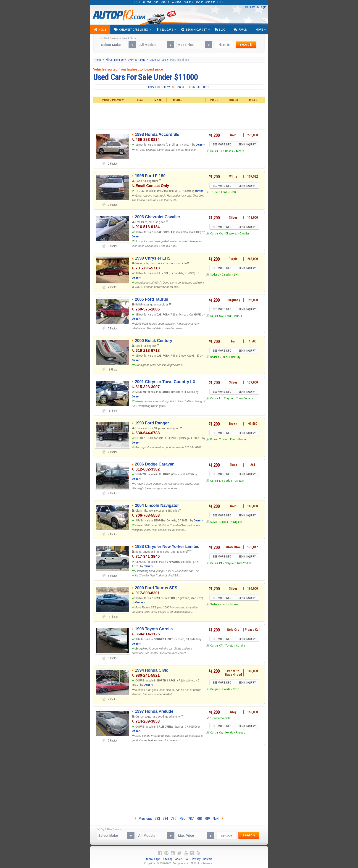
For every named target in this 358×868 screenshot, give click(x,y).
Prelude (240, 733)
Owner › (200, 145)
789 (207, 818)
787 (191, 818)
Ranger (242, 440)
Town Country (245, 399)
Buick (225, 358)
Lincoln (224, 522)
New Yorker (244, 564)
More (259, 30)
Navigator (236, 522)
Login (263, 7)
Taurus (238, 317)
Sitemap (168, 859)
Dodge (228, 481)
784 (165, 818)
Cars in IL (216, 399)
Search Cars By (194, 30)
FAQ (187, 859)
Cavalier (244, 234)
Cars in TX (216, 152)
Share (252, 7)
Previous (143, 818)
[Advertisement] (179, 116)
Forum (241, 30)
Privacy (196, 859)
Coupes (215, 690)
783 (157, 818)
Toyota (229, 646)
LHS (236, 275)
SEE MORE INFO (222, 145)
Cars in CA (216, 234)
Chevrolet (231, 234)
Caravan (239, 481)
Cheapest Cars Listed (131, 30)
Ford (224, 193)
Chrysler (226, 275)
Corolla (240, 646)
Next (218, 818)
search (246, 44)
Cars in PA (216, 564)
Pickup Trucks (219, 440)
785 (174, 818)
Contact (208, 859)
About (179, 859)
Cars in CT (216, 646)
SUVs (213, 522)
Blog (220, 30)
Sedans (215, 275)
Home (100, 30)
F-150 (233, 193)
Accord (240, 152)
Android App (153, 859)
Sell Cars (165, 30)
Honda (229, 152)
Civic (236, 690)
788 (199, 818)
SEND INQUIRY (247, 145)
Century (236, 358)
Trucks (214, 193)
